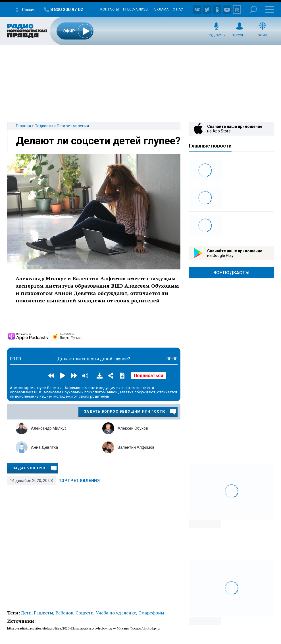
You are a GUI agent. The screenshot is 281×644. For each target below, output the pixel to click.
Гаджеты (43, 613)
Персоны (239, 35)
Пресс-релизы (136, 9)
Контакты (110, 9)
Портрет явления (73, 126)
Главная (23, 126)
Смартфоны (151, 613)
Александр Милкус (49, 428)
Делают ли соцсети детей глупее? (98, 141)
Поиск (253, 10)
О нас (178, 9)
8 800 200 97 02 (67, 10)
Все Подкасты (231, 273)
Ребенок (64, 613)
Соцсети (85, 613)
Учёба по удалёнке (116, 613)
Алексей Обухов (133, 428)
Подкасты (217, 35)
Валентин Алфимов (136, 447)
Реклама (161, 9)
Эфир (262, 35)
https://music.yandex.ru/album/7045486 (82, 336)
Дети (26, 613)
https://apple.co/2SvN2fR (48, 336)
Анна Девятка (44, 447)
